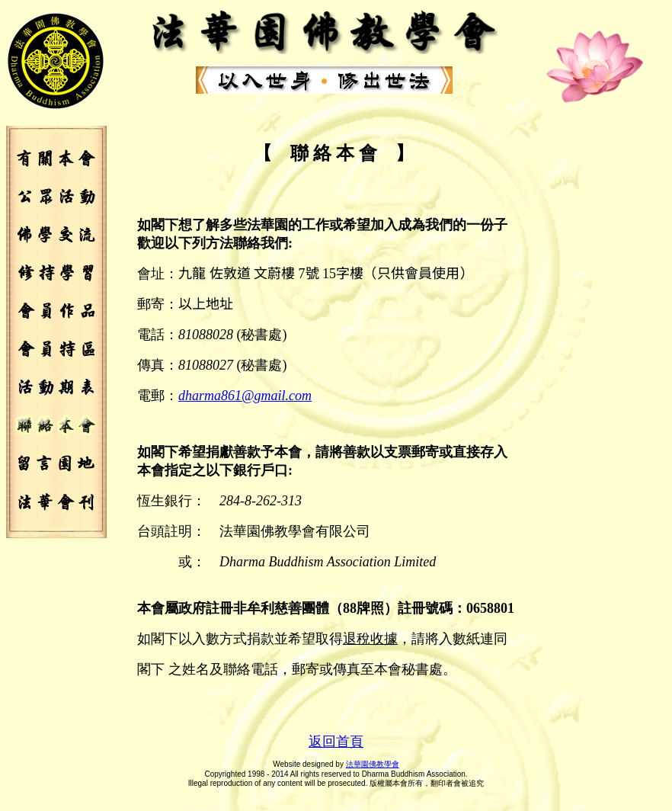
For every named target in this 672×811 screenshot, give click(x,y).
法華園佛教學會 (373, 764)
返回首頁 (336, 742)
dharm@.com (245, 396)
